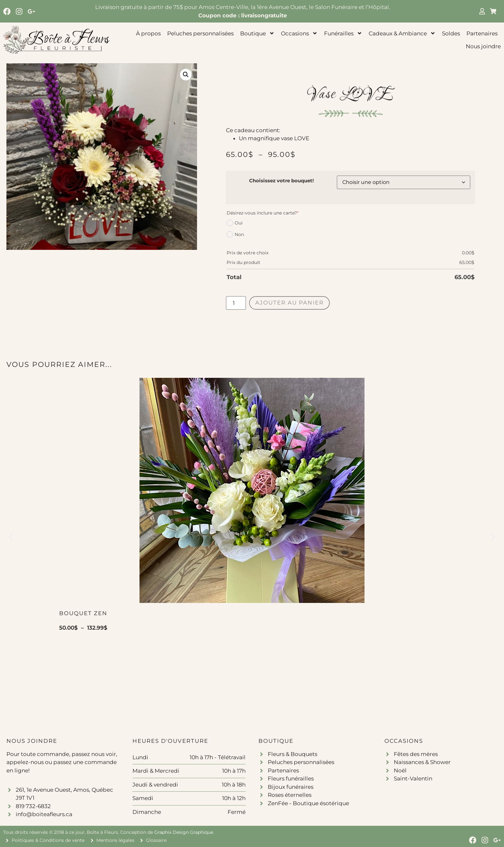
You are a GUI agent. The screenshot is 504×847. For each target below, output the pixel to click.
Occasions (299, 33)
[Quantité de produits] (236, 303)
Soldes (451, 33)
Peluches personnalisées (200, 33)
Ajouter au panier (289, 303)
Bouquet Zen (83, 613)
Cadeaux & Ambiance (402, 33)
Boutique (257, 33)
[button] (186, 75)
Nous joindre (483, 46)
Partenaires (482, 33)
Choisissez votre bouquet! (281, 181)
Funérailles (343, 33)
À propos (148, 33)
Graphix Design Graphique (184, 832)
